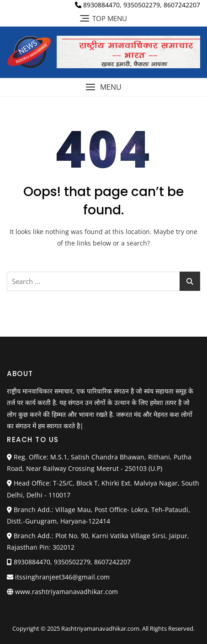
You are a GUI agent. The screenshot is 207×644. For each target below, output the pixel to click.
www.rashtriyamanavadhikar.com (66, 592)
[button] (103, 87)
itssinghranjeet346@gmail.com (58, 577)
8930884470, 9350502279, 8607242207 (138, 5)
